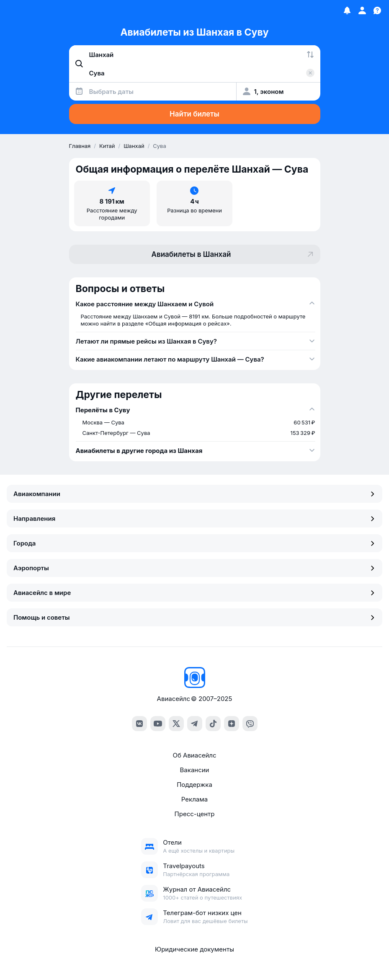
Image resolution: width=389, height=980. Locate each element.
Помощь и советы (194, 617)
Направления (194, 518)
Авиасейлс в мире (194, 593)
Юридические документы (194, 949)
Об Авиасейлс (194, 755)
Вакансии (195, 770)
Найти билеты (194, 114)
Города (194, 543)
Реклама (194, 799)
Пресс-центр (195, 814)
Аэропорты (194, 568)
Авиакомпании (194, 494)
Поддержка (194, 785)
